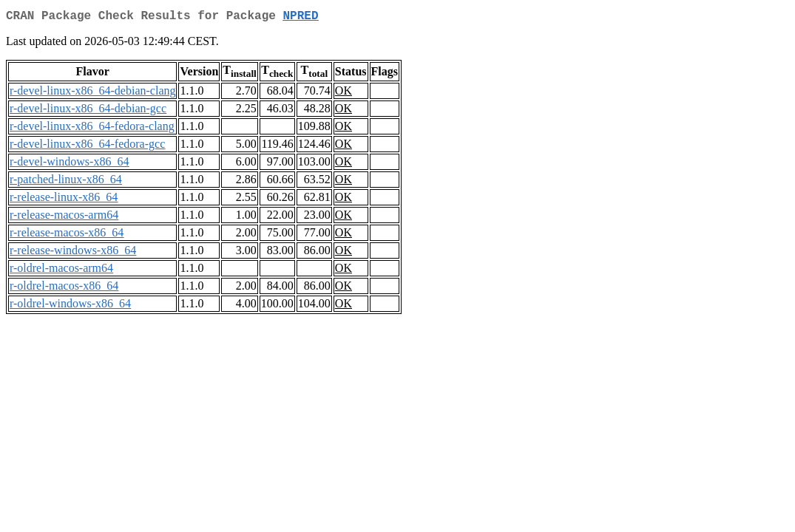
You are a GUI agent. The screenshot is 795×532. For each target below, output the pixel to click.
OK (344, 93)
